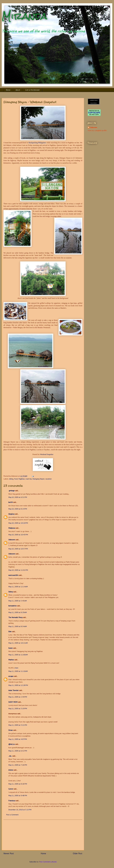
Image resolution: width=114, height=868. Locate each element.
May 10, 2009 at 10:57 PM (18, 549)
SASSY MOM (13, 702)
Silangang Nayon (38, 479)
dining (11, 479)
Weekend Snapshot (47, 454)
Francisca (12, 801)
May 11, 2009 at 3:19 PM (18, 708)
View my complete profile (97, 130)
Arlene (11, 770)
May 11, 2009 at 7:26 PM (18, 765)
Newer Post (9, 853)
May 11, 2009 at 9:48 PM (18, 795)
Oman (11, 730)
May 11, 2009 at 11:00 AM (18, 655)
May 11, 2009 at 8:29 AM (18, 612)
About (18, 90)
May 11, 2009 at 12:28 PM (18, 685)
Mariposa (12, 528)
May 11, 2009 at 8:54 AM (18, 626)
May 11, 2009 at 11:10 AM (18, 671)
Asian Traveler (13, 690)
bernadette (12, 606)
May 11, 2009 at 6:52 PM (18, 751)
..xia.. (10, 756)
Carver (11, 789)
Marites (11, 660)
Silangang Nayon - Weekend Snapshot (30, 102)
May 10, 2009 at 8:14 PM (18, 509)
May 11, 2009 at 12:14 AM (18, 587)
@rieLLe (12, 744)
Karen (10, 648)
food (16, 479)
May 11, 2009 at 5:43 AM (18, 601)
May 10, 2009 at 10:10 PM (18, 523)
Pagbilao (22, 479)
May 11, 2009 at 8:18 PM (18, 784)
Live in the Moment (32, 90)
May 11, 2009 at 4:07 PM (18, 739)
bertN (10, 502)
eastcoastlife (13, 575)
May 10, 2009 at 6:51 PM (18, 497)
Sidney (11, 592)
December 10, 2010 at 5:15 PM (20, 810)
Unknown (12, 540)
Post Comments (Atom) (48, 862)
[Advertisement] (43, 835)
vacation (48, 479)
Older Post (78, 853)
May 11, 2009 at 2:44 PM (18, 697)
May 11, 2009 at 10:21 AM (18, 643)
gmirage (11, 491)
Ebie (10, 631)
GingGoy (11, 514)
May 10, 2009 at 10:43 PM (18, 535)
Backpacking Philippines (37, 143)
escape (11, 676)
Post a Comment (12, 815)
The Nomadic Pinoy (15, 617)
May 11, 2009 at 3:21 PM (18, 725)
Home (8, 90)
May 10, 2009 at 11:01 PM (18, 570)
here (17, 668)
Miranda (24, 16)
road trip (29, 479)
